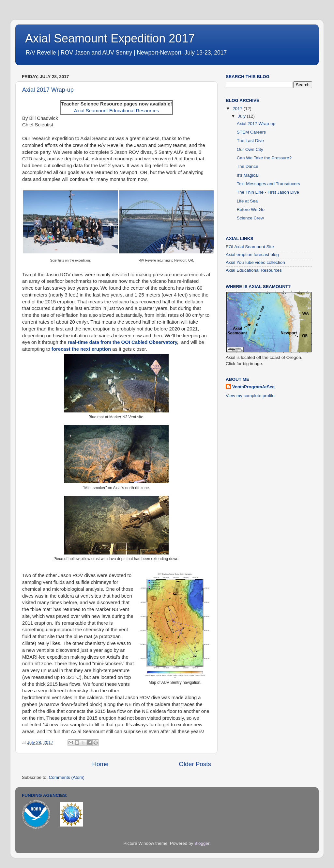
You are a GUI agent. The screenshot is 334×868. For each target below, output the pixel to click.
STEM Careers (251, 132)
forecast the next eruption (81, 349)
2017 (238, 109)
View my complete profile (250, 396)
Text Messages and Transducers (268, 184)
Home (100, 764)
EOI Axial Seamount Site (250, 247)
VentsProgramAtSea (253, 387)
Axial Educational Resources (254, 270)
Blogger (202, 843)
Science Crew (250, 218)
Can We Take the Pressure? (264, 158)
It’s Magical (248, 175)
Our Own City (250, 149)
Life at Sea (247, 201)
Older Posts (195, 764)
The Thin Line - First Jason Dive (268, 192)
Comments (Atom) (67, 777)
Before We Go (251, 209)
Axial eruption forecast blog (252, 255)
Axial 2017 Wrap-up (48, 90)
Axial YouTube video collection (255, 262)
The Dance (248, 166)
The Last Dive (250, 141)
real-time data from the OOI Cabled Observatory (122, 342)
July (242, 116)
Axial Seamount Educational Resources (117, 111)
